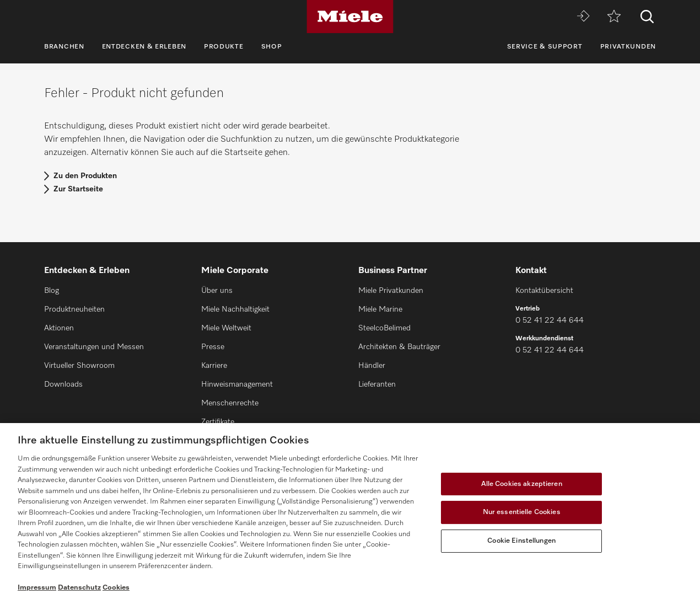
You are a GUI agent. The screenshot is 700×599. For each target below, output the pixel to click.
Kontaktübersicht (544, 291)
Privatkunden (628, 47)
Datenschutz (79, 588)
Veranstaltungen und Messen (94, 347)
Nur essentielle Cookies (522, 512)
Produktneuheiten (74, 309)
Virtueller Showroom (79, 366)
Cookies (116, 588)
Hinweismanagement (237, 384)
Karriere (214, 366)
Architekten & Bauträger (399, 347)
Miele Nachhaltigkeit (235, 309)
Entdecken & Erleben (144, 47)
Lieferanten (377, 384)
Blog (52, 291)
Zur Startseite (78, 189)
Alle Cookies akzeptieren (522, 484)
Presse (213, 347)
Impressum (37, 588)
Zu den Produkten (85, 176)
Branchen (64, 47)
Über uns (217, 291)
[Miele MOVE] (583, 17)
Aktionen (59, 328)
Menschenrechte (230, 403)
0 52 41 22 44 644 (550, 320)
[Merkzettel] (614, 17)
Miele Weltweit (226, 328)
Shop (272, 47)
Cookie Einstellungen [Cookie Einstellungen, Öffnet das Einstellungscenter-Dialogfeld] (521, 541)
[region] (350, 511)
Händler (372, 366)
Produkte (224, 47)
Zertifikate (218, 422)
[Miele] (350, 17)
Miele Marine (380, 309)
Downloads (63, 384)
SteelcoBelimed (384, 328)
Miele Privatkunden (391, 291)
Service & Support (545, 47)
